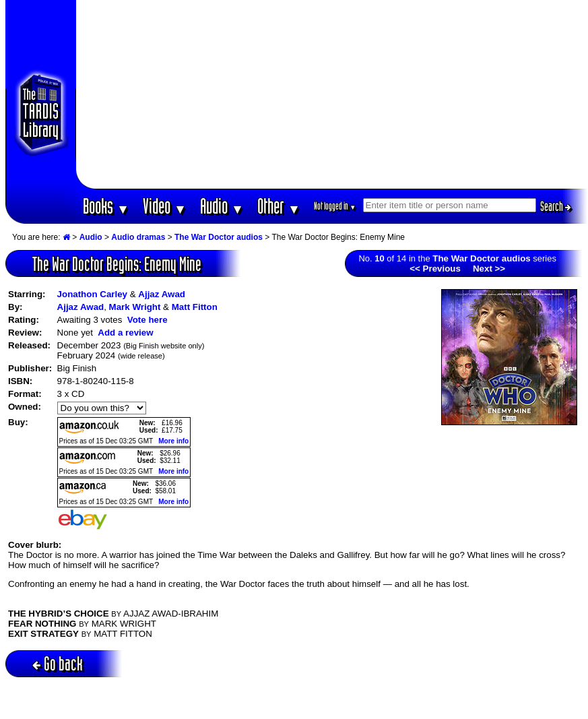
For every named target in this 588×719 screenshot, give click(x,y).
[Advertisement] (332, 94)
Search (556, 206)
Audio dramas (138, 237)
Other (279, 206)
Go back (58, 663)
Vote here (148, 320)
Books (106, 206)
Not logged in (335, 206)
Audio (222, 206)
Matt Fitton (195, 307)
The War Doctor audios (219, 237)
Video (165, 206)
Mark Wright (135, 307)
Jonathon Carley (92, 294)
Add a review (125, 333)
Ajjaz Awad (162, 294)
